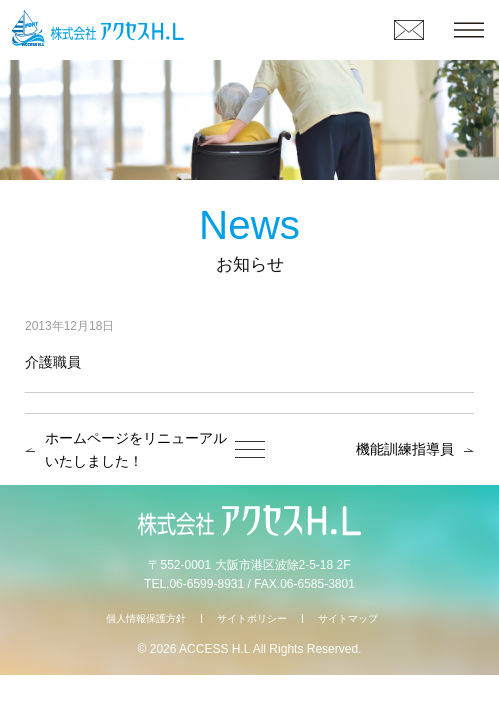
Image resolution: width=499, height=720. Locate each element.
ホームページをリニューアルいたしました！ (136, 449)
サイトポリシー (252, 618)
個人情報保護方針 (146, 618)
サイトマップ (348, 618)
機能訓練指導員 (405, 449)
